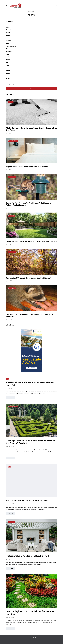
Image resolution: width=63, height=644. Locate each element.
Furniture (8, 35)
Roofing (8, 70)
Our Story (35, 638)
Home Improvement (11, 46)
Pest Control (9, 57)
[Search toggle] (56, 6)
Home (7, 43)
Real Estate (9, 65)
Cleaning (8, 27)
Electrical (8, 30)
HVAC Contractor (10, 49)
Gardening (8, 41)
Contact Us (28, 638)
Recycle (8, 68)
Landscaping (9, 51)
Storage (8, 73)
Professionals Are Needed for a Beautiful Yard (27, 556)
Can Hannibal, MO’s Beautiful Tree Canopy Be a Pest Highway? (28, 278)
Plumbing (8, 60)
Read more (10, 398)
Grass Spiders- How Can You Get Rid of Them (27, 501)
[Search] (31, 85)
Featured (8, 32)
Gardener (8, 38)
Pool (7, 62)
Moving (7, 54)
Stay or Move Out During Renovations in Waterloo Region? (27, 166)
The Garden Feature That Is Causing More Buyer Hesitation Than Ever (31, 241)
